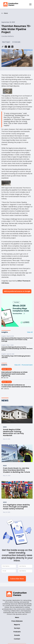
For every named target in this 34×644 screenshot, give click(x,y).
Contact (17, 639)
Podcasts (17, 632)
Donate (17, 635)
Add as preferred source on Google (17, 291)
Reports (17, 625)
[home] (10, 4)
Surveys (17, 628)
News (17, 617)
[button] (30, 4)
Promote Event (27, 365)
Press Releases (17, 621)
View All (30, 332)
